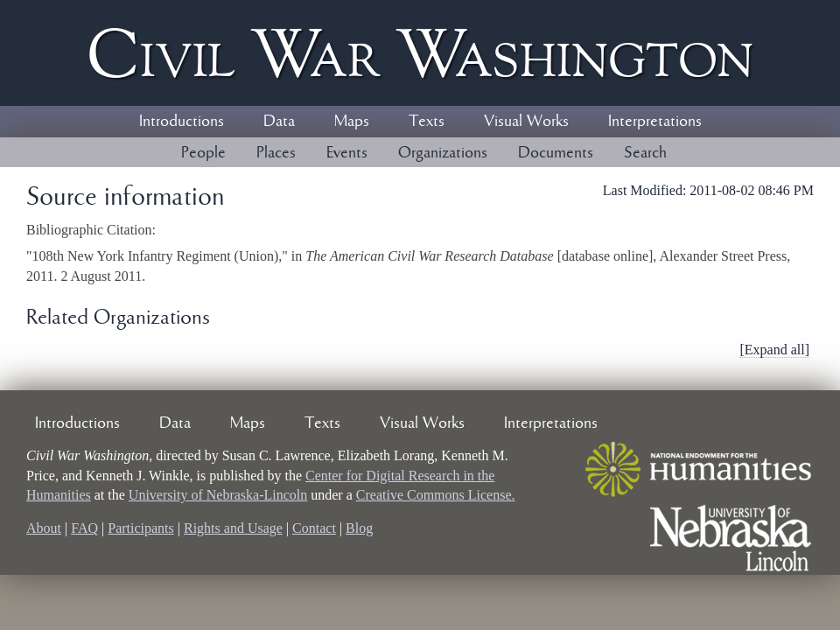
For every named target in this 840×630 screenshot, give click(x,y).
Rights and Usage (233, 528)
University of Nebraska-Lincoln (218, 495)
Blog (359, 528)
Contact (314, 528)
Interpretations (655, 122)
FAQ (84, 528)
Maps (352, 122)
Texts (427, 122)
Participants (141, 528)
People (203, 153)
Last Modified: (647, 190)
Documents (556, 153)
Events (347, 153)
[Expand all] (774, 350)
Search (645, 153)
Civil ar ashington (420, 53)
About (44, 528)
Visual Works (526, 122)
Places (276, 153)
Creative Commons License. (436, 495)
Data (279, 122)
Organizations (443, 153)
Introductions (182, 122)
